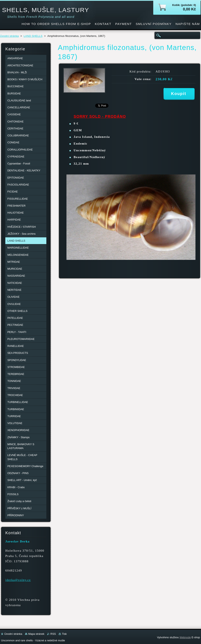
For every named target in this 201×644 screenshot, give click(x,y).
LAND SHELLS (33, 36)
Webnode (185, 637)
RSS (53, 634)
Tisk (64, 634)
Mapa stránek (36, 634)
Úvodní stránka (9, 36)
